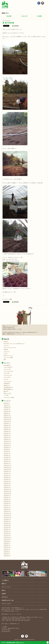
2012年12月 (6, 489)
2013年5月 (6, 479)
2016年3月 (6, 411)
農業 (11, 299)
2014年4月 (6, 457)
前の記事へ (9, 16)
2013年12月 (6, 465)
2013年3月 (6, 483)
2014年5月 (6, 455)
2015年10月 (6, 421)
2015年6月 (6, 429)
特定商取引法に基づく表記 (8, 600)
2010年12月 (6, 538)
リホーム (6, 377)
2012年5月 (6, 504)
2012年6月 (6, 502)
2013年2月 (6, 486)
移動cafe (6, 385)
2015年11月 (6, 419)
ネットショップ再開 (8, 357)
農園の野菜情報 (7, 389)
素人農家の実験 (7, 387)
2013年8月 (6, 473)
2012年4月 (6, 506)
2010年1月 (6, 556)
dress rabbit (6, 365)
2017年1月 (6, 405)
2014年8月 (6, 449)
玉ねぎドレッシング (8, 355)
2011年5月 (6, 528)
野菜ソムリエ (7, 393)
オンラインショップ (6, 587)
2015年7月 (6, 427)
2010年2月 (6, 554)
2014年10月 (6, 445)
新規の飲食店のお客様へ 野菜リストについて (15, 642)
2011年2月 (6, 534)
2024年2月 (6, 403)
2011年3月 (6, 532)
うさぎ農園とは (5, 580)
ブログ (5, 373)
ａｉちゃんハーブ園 (8, 397)
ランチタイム (7, 375)
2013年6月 (6, 477)
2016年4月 (6, 409)
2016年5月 (6, 407)
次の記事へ (40, 16)
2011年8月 (6, 522)
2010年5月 (6, 550)
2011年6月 (6, 526)
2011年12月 (6, 514)
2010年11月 (6, 540)
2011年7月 (6, 524)
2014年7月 (6, 451)
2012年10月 (6, 493)
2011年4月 (6, 530)
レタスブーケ (7, 351)
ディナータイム (7, 371)
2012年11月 (6, 491)
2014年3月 (6, 459)
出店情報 (6, 383)
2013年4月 (6, 481)
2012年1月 (6, 512)
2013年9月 (6, 471)
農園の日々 (4, 584)
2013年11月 (6, 467)
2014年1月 (6, 463)
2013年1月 (6, 488)
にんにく (6, 353)
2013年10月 (6, 469)
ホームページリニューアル (10, 347)
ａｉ (5, 395)
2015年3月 (6, 435)
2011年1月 (6, 536)
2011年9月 (6, 520)
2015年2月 (6, 437)
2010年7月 (6, 548)
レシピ (5, 379)
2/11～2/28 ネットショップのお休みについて (14, 343)
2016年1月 (6, 415)
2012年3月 (6, 508)
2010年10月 (6, 542)
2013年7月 (6, 475)
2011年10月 (6, 518)
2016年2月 (6, 413)
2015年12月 (6, 417)
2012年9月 (6, 496)
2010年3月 (6, 552)
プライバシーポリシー (7, 604)
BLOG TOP (25, 16)
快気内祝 (6, 349)
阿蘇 (5, 359)
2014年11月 (6, 443)
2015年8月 (6, 425)
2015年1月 (6, 439)
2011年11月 (6, 516)
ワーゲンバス (7, 381)
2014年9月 (6, 447)
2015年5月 (6, 431)
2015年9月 (6, 423)
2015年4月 (6, 433)
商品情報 (4, 594)
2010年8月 (6, 546)
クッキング (6, 369)
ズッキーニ (6, 345)
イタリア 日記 (7, 367)
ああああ (6, 341)
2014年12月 (6, 441)
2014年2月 (6, 461)
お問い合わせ (5, 597)
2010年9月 (6, 544)
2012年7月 (6, 500)
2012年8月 (6, 498)
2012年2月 (6, 510)
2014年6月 (6, 453)
